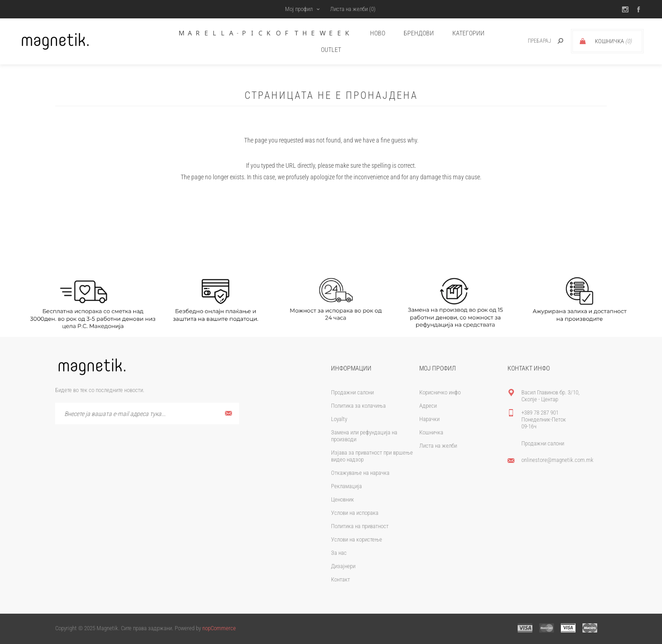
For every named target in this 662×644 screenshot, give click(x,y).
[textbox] (529, 41)
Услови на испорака (355, 513)
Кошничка (431, 432)
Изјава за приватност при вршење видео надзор (372, 456)
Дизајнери (343, 566)
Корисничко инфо (440, 392)
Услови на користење (357, 539)
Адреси (428, 406)
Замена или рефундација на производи (364, 436)
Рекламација (346, 486)
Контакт (340, 579)
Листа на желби (438, 446)
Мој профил (299, 9)
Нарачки (429, 419)
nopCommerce (219, 628)
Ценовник (342, 499)
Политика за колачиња (358, 406)
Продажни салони (352, 392)
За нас (339, 553)
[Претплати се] (147, 413)
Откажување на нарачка (360, 473)
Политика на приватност (360, 526)
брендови (419, 33)
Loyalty (339, 419)
